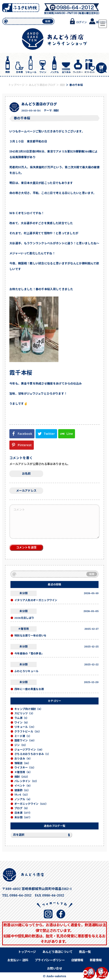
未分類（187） (23, 817)
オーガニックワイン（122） (31, 804)
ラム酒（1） (22, 718)
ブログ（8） (22, 808)
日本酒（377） (23, 813)
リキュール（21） (25, 727)
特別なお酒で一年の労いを (31, 636)
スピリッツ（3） (25, 713)
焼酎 (56, 110)
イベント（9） (23, 786)
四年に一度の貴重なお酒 (29, 689)
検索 (48, 21)
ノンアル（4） (23, 799)
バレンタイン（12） (26, 781)
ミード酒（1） (23, 736)
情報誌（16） (22, 763)
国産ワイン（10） (25, 740)
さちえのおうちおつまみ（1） (32, 754)
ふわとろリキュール (26, 671)
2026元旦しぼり (24, 618)
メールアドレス (26, 491)
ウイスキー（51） (25, 768)
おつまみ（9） (23, 759)
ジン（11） (21, 745)
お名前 (26, 474)
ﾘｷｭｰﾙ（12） (22, 795)
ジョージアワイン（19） (29, 750)
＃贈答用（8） (23, 772)
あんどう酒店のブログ (39, 104)
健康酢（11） (22, 790)
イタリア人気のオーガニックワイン (36, 600)
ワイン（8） (22, 722)
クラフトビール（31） (28, 731)
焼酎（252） (22, 777)
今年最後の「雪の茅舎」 (29, 653)
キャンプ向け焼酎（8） (29, 709)
